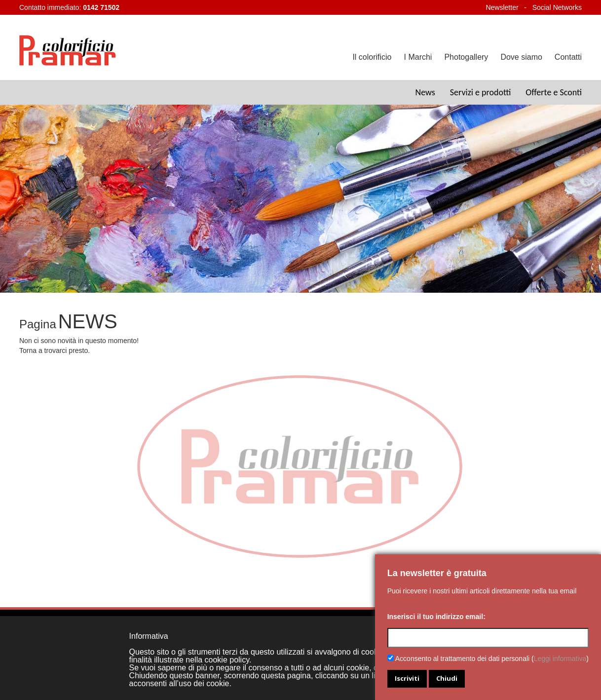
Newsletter (502, 7)
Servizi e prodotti (481, 92)
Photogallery (466, 57)
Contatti (568, 57)
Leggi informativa (560, 659)
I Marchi (418, 57)
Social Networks (557, 7)
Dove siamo (521, 57)
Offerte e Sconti (554, 92)
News (425, 92)
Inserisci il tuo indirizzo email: (436, 617)
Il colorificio (372, 57)
